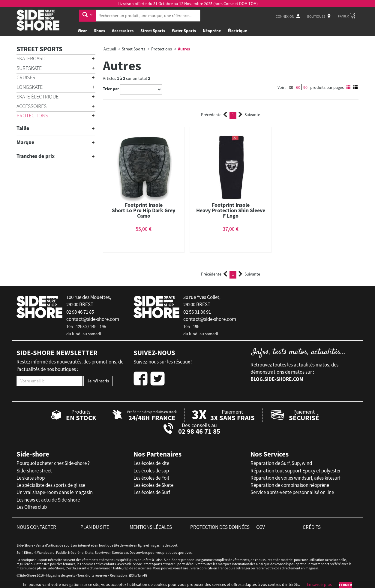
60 (298, 87)
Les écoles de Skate (153, 485)
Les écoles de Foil (151, 478)
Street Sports (153, 31)
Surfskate (29, 68)
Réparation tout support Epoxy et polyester (296, 471)
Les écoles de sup (151, 471)
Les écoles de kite (151, 463)
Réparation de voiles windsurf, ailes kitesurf (295, 478)
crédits (312, 527)
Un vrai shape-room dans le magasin (55, 492)
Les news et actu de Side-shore (48, 500)
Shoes (99, 31)
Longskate (30, 87)
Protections (32, 115)
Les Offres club (32, 507)
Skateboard (31, 58)
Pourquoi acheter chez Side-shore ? (53, 463)
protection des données (220, 527)
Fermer (345, 585)
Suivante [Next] (249, 115)
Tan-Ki (142, 575)
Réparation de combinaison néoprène (290, 485)
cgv (261, 527)
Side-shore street (34, 471)
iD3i (132, 575)
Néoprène (212, 31)
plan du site (95, 527)
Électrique (237, 31)
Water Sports (184, 31)
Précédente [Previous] (214, 115)
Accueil (110, 49)
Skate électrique (37, 96)
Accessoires (123, 31)
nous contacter (36, 527)
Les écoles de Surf (152, 492)
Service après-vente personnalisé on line (292, 492)
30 (291, 87)
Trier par (111, 89)
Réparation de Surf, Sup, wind (281, 463)
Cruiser (26, 77)
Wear (82, 31)
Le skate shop (31, 478)
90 (305, 87)
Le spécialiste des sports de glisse (51, 485)
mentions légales (151, 527)
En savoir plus (319, 584)
